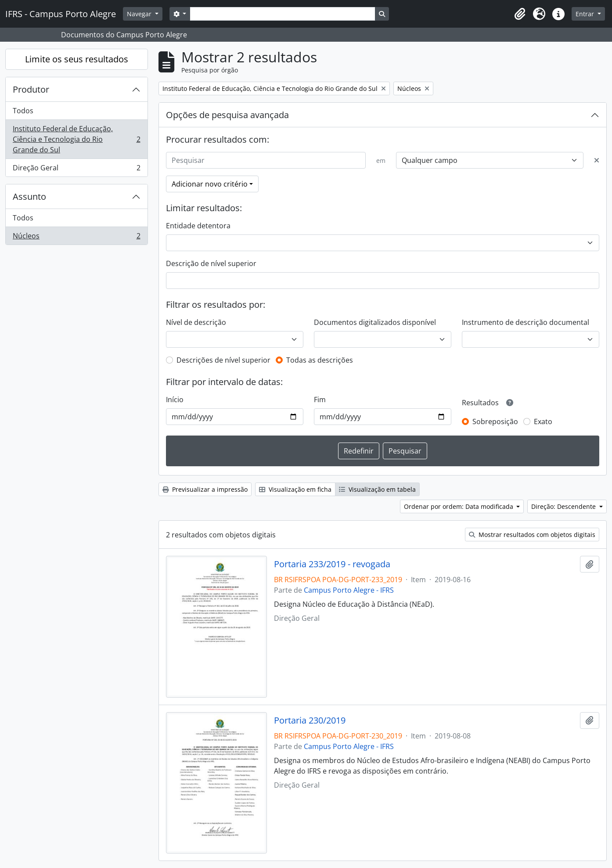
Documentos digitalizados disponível (375, 322)
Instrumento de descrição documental (526, 322)
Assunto (29, 196)
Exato (543, 421)
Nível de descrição (196, 322)
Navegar (140, 14)
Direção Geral (76, 169)
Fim (320, 400)
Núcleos (76, 238)
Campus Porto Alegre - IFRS (349, 590)
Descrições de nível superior (223, 360)
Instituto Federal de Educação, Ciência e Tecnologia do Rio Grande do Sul (76, 139)
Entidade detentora (198, 226)
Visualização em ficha (295, 489)
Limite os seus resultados (77, 59)
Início (175, 400)
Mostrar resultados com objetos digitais (532, 535)
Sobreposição (495, 421)
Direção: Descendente (564, 506)
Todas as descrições (320, 360)
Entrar (586, 14)
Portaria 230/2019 (310, 720)
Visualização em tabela (377, 489)
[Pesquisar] (266, 160)
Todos (23, 111)
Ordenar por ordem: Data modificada (459, 506)
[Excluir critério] (597, 160)
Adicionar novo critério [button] (210, 184)
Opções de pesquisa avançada (227, 115)
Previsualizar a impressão (205, 489)
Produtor (31, 89)
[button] (520, 14)
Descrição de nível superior (211, 263)
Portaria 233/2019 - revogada (332, 564)
